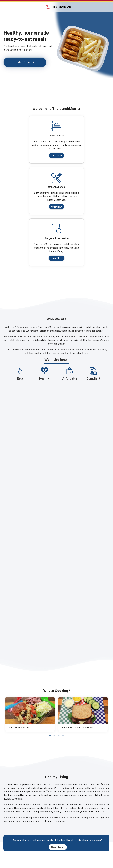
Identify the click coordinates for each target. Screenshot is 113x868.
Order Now (25, 62)
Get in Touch (58, 847)
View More (57, 156)
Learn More (56, 258)
